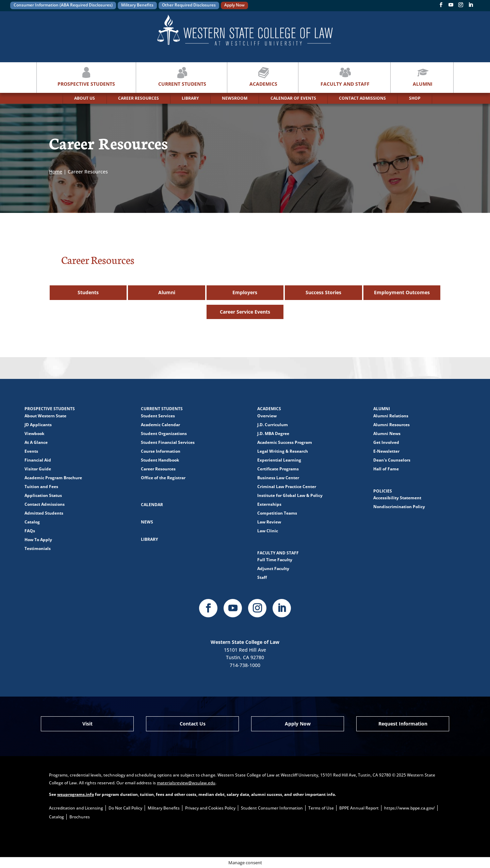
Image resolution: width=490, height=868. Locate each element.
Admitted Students (44, 513)
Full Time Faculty (275, 560)
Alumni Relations (391, 416)
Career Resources (158, 469)
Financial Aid (38, 460)
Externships (269, 504)
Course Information (161, 451)
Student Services (158, 416)
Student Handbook (160, 460)
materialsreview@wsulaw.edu (186, 783)
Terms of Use (321, 808)
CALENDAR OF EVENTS (293, 98)
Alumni (423, 76)
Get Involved (386, 442)
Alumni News (387, 433)
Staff (262, 577)
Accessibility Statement (397, 498)
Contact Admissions (45, 504)
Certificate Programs (278, 469)
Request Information (403, 724)
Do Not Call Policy (125, 808)
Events (31, 451)
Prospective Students (86, 76)
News (147, 522)
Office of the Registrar (163, 478)
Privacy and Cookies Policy (210, 808)
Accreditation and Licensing (76, 808)
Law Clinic (268, 531)
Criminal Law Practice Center (287, 487)
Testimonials (38, 548)
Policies (383, 491)
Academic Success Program (285, 442)
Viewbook (34, 433)
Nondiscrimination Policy (399, 507)
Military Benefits (137, 5)
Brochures (80, 817)
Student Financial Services (168, 442)
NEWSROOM (235, 98)
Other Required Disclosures (189, 5)
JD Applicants (38, 425)
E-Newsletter (386, 451)
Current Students (182, 76)
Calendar (152, 505)
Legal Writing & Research (283, 451)
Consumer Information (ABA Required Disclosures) (63, 5)
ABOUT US (85, 98)
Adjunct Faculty (273, 569)
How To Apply (38, 540)
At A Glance (36, 442)
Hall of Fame (386, 469)
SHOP (415, 98)
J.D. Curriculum (273, 425)
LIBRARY (190, 98)
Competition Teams (277, 513)
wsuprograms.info (76, 794)
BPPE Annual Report (359, 808)
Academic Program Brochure (53, 478)
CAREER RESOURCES (138, 98)
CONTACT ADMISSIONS (362, 98)
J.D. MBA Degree (273, 433)
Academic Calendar (160, 425)
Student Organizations (164, 433)
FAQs (30, 531)
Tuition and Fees (41, 487)
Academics (263, 76)
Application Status (43, 495)
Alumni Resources (391, 425)
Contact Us (193, 724)
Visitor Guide (38, 469)
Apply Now (234, 5)
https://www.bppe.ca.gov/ (410, 808)
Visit (87, 724)
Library (149, 539)
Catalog (32, 522)
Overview (267, 416)
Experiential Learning (279, 460)
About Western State (45, 416)
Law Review (269, 522)
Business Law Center (278, 478)
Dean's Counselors (392, 460)
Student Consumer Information (272, 808)
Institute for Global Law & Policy (290, 495)
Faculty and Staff (345, 76)
